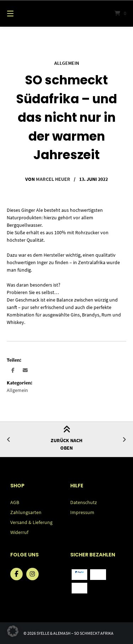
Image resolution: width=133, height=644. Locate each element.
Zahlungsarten (26, 512)
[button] (13, 370)
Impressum (82, 512)
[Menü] (19, 13)
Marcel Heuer (53, 179)
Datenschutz (84, 502)
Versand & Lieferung (31, 522)
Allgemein (67, 63)
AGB (15, 502)
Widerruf (19, 532)
